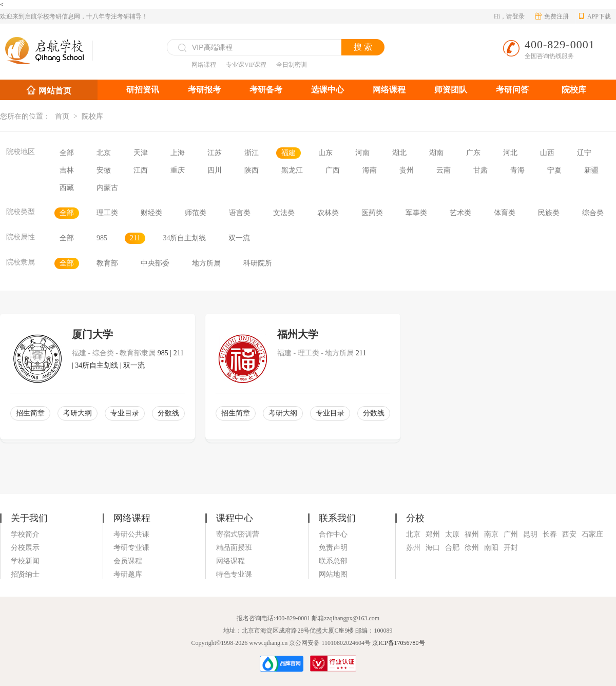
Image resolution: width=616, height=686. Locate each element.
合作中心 (333, 534)
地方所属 (206, 263)
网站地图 (333, 574)
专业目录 (125, 413)
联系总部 (333, 561)
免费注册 (552, 16)
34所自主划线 (184, 238)
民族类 (549, 213)
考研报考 (204, 90)
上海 (178, 153)
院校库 (574, 90)
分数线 (168, 413)
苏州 (413, 548)
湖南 (436, 153)
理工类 (107, 213)
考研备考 (266, 90)
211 (135, 238)
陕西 (252, 170)
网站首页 (55, 91)
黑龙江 (292, 170)
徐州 (472, 548)
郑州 (433, 534)
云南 (444, 170)
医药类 (372, 213)
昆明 (530, 534)
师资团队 (451, 90)
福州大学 (298, 334)
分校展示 (25, 548)
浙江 (252, 153)
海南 (370, 170)
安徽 (104, 170)
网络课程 (204, 65)
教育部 (107, 263)
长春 (550, 534)
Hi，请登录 (509, 16)
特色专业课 (234, 574)
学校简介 (25, 534)
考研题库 (128, 574)
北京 (104, 153)
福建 (288, 153)
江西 (141, 170)
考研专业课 (131, 548)
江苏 (215, 153)
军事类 (416, 213)
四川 (215, 170)
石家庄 (592, 534)
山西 (547, 153)
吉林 (67, 170)
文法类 (284, 213)
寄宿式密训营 (238, 534)
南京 (491, 534)
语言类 (240, 213)
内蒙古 (107, 188)
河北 (510, 153)
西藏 (67, 188)
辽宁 (584, 153)
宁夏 (554, 170)
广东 (473, 153)
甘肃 (480, 170)
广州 (511, 534)
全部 (67, 153)
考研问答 (512, 90)
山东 (325, 153)
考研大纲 (78, 413)
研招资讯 (143, 90)
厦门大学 (92, 334)
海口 (433, 548)
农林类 (328, 213)
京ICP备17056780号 (399, 643)
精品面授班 (234, 548)
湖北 (399, 153)
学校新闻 (25, 561)
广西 (333, 170)
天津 (141, 153)
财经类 (151, 213)
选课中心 (328, 90)
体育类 (505, 213)
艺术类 (460, 213)
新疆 (591, 170)
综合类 (593, 213)
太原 (452, 534)
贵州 (407, 170)
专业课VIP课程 (246, 65)
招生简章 (30, 413)
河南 (362, 153)
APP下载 (594, 16)
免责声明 (333, 548)
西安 (569, 534)
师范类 (196, 213)
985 (102, 238)
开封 (511, 548)
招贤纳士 (25, 574)
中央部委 (155, 263)
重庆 (178, 170)
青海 (517, 170)
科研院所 (258, 263)
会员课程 (128, 561)
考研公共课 (131, 534)
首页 (62, 116)
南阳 (491, 548)
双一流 (239, 238)
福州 (472, 534)
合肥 (452, 548)
